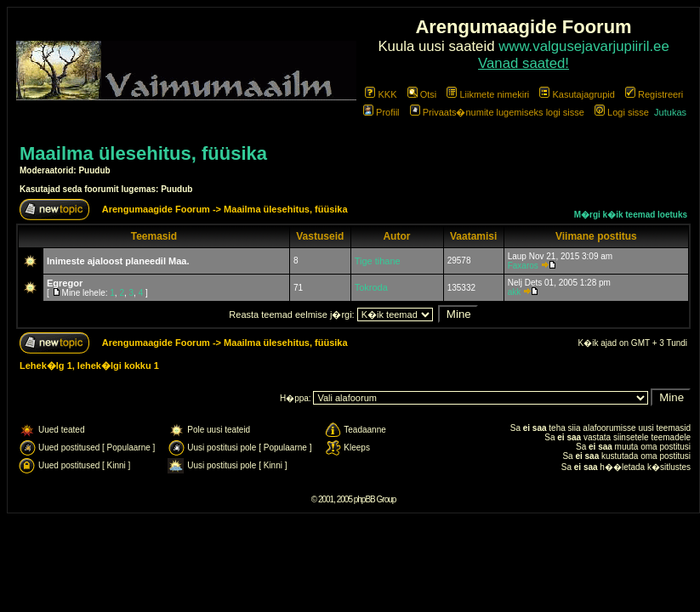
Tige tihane (378, 261)
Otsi (422, 94)
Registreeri (654, 94)
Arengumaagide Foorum (157, 209)
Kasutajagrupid (577, 94)
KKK (381, 94)
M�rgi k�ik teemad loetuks (631, 215)
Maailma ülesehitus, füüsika (143, 153)
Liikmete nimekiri (488, 94)
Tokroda (371, 287)
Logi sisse (622, 112)
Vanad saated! (524, 63)
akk (515, 292)
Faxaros (523, 266)
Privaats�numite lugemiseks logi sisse (497, 112)
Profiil (381, 112)
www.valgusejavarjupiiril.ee (584, 46)
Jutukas (670, 112)
